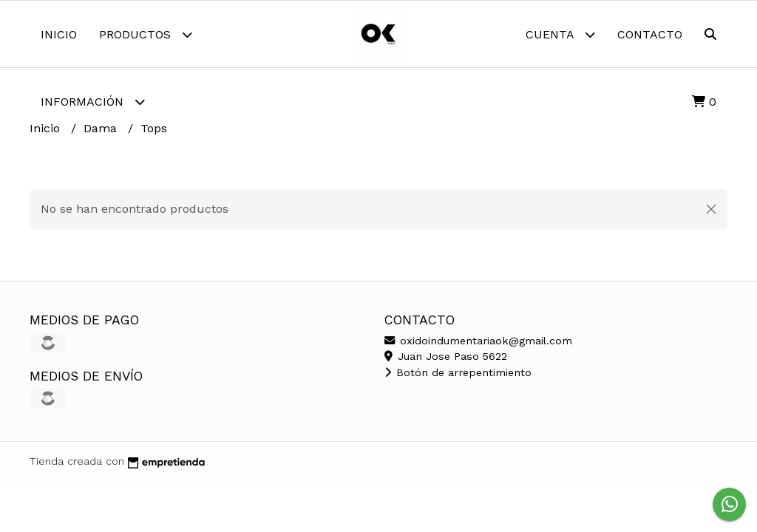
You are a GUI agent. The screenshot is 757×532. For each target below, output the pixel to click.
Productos (146, 34)
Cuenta (560, 34)
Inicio (59, 34)
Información (93, 102)
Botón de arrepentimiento (458, 372)
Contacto (650, 34)
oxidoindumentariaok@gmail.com (478, 341)
